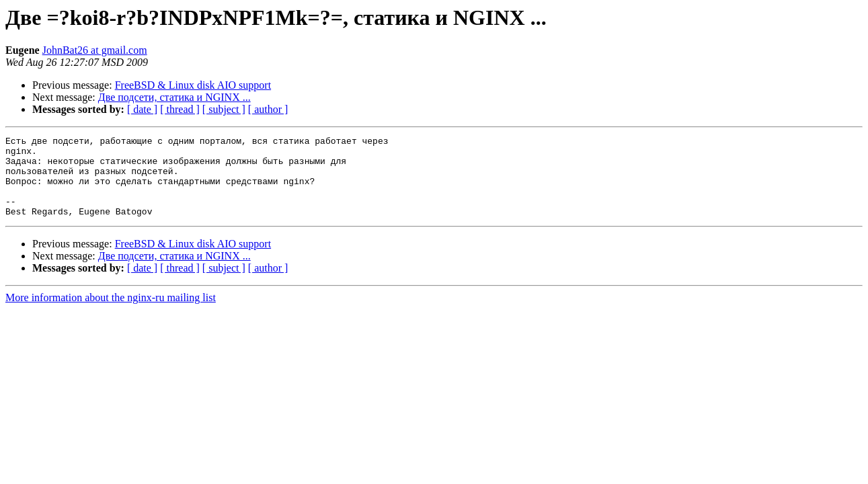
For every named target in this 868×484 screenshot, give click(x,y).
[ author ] (268, 109)
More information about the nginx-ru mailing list (111, 314)
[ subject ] (224, 109)
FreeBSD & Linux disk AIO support (193, 85)
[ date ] (142, 109)
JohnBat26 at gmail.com (95, 50)
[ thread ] (180, 109)
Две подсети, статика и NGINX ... (174, 97)
